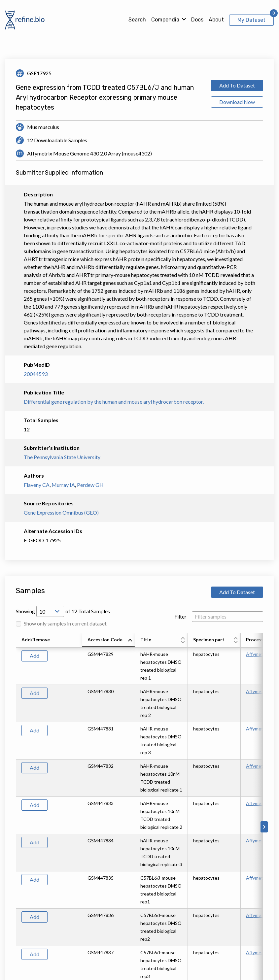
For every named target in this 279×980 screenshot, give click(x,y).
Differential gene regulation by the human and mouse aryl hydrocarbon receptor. (114, 402)
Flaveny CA (37, 485)
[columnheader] (109, 640)
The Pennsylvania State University (62, 457)
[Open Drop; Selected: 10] (50, 611)
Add (35, 656)
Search (137, 20)
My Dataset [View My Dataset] (251, 20)
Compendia (165, 20)
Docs (197, 20)
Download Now (237, 102)
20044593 (36, 374)
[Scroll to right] (264, 827)
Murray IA (63, 485)
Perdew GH (90, 485)
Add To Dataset (237, 85)
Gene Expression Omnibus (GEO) (61, 512)
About (216, 20)
